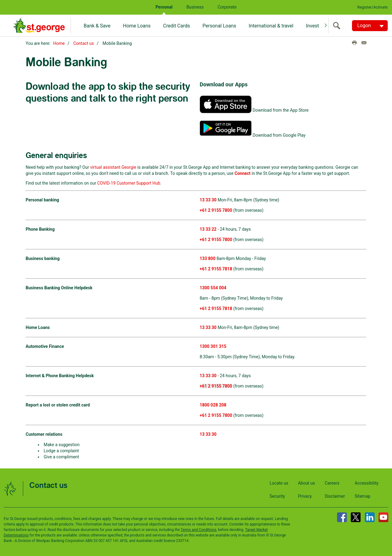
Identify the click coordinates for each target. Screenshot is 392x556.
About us (307, 483)
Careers (332, 483)
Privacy (305, 496)
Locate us (279, 483)
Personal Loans (219, 26)
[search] (338, 26)
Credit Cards (176, 26)
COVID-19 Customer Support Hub (129, 183)
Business (195, 7)
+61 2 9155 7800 (216, 239)
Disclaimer (335, 496)
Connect (242, 173)
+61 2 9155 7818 (216, 269)
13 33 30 (208, 327)
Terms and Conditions (199, 529)
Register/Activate (372, 7)
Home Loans (137, 26)
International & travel (271, 26)
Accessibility (367, 483)
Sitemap (363, 496)
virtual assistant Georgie (113, 167)
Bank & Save (97, 26)
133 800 (208, 258)
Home (59, 43)
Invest (312, 26)
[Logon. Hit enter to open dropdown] (370, 26)
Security (277, 496)
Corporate (227, 7)
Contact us (83, 43)
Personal (164, 7)
